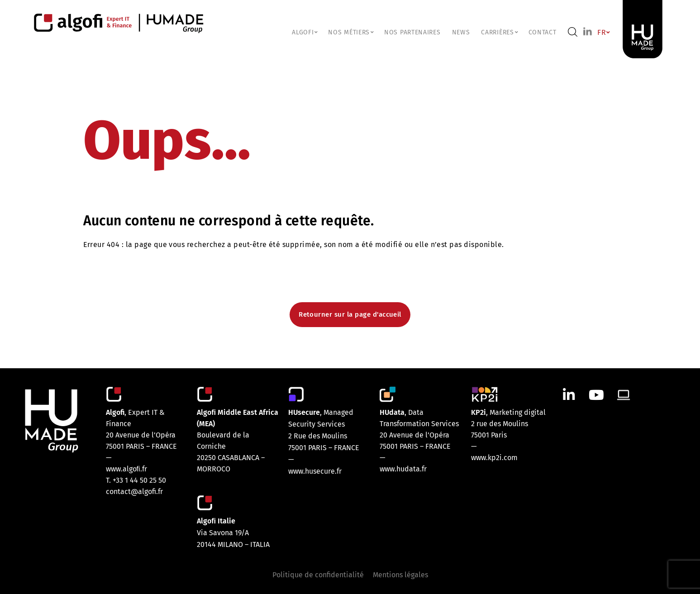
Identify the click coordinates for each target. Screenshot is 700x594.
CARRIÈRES (499, 32)
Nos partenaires (412, 32)
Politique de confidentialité (318, 575)
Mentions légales (400, 575)
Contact (543, 32)
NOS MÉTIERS (350, 32)
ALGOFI (304, 32)
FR (603, 32)
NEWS (461, 32)
